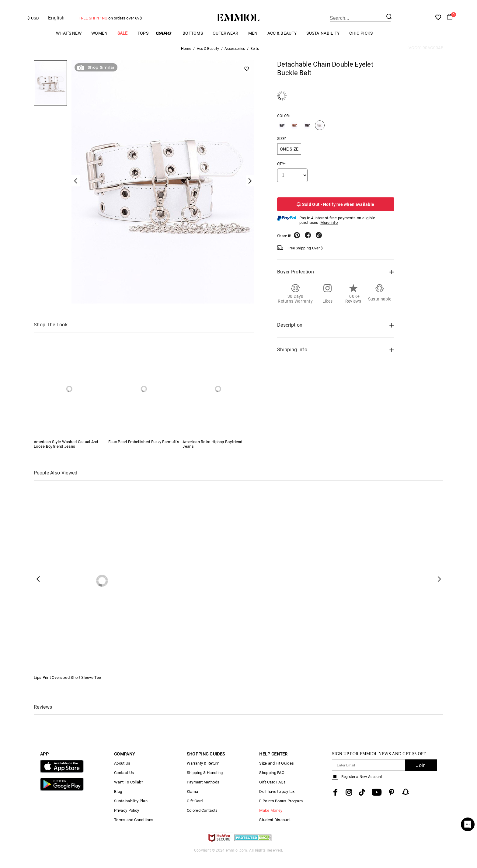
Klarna (193, 802)
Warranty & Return (203, 774)
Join (421, 776)
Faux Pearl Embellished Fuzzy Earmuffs (144, 452)
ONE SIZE (289, 159)
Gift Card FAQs (272, 792)
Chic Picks (361, 43)
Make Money (271, 821)
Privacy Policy (127, 821)
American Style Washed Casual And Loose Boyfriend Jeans (66, 454)
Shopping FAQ (272, 783)
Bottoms (193, 43)
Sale (123, 43)
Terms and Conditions (134, 830)
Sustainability (323, 43)
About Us (122, 774)
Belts (255, 59)
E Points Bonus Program (281, 811)
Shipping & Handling (205, 783)
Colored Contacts (202, 821)
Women (99, 43)
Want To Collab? (129, 792)
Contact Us (124, 783)
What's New (69, 43)
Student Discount (275, 830)
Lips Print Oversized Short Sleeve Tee (67, 688)
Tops (143, 43)
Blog (118, 802)
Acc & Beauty (282, 43)
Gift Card (195, 811)
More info (329, 233)
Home (186, 59)
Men (253, 43)
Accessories (235, 59)
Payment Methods (203, 792)
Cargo (165, 43)
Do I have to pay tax (277, 802)
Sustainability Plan (131, 811)
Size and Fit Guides (277, 774)
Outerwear (226, 43)
